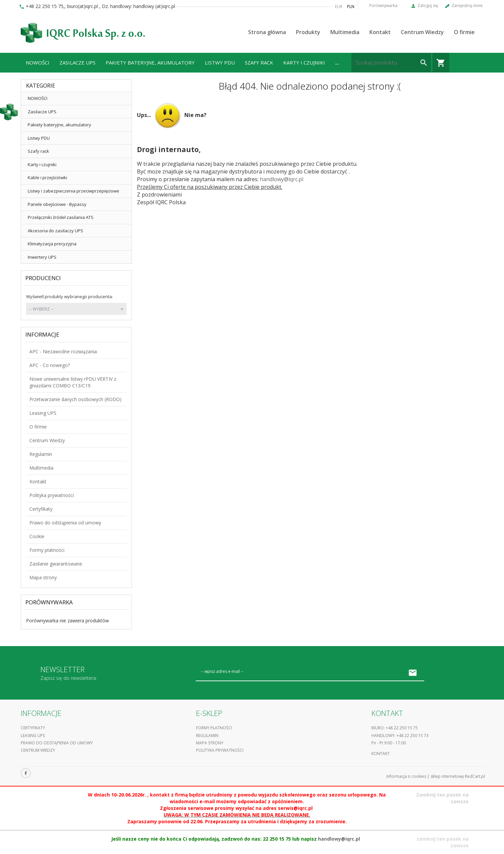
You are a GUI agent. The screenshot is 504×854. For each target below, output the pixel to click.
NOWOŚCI (38, 63)
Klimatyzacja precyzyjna (52, 244)
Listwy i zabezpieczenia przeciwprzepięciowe (73, 191)
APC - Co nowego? (50, 365)
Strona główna (267, 32)
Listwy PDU (220, 63)
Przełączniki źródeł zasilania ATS (61, 217)
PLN (351, 7)
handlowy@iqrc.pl (282, 179)
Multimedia (345, 32)
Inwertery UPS (42, 257)
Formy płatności (47, 550)
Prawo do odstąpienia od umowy (65, 523)
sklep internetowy (447, 776)
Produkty (308, 32)
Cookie (37, 536)
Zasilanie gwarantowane (56, 564)
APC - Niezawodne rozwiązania (63, 351)
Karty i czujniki (304, 63)
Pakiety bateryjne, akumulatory (150, 63)
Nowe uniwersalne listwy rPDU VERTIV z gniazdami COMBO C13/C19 (73, 382)
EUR (339, 7)
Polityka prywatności (52, 495)
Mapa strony (43, 577)
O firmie (464, 32)
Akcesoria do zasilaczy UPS (55, 231)
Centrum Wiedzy (422, 32)
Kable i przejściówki (47, 177)
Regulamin (41, 454)
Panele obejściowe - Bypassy (57, 204)
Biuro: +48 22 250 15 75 (395, 728)
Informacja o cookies (406, 776)
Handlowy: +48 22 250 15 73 (400, 736)
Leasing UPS (43, 413)
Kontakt (380, 32)
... (337, 63)
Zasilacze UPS (77, 63)
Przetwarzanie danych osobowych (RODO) (75, 399)
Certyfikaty (41, 509)
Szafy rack (259, 63)
